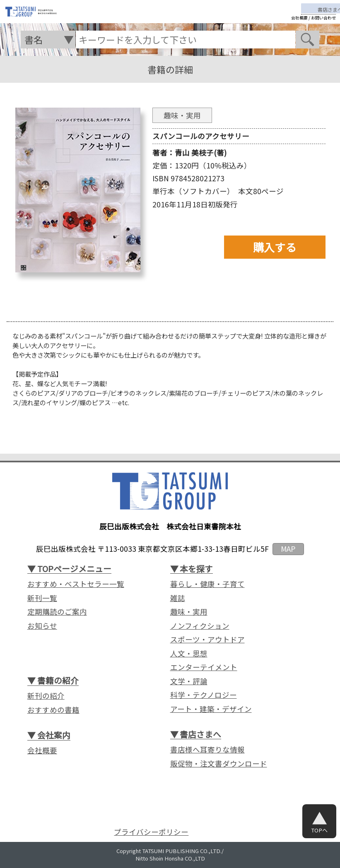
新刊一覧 (42, 598)
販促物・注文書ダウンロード (219, 764)
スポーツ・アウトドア (207, 640)
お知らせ (42, 626)
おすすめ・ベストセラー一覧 (76, 584)
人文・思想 (189, 654)
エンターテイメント (204, 667)
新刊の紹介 (46, 696)
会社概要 (299, 24)
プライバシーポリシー (151, 832)
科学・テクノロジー (204, 695)
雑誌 (178, 598)
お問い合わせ (323, 24)
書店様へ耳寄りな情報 (207, 750)
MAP (288, 549)
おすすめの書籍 (53, 710)
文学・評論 (189, 681)
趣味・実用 (189, 612)
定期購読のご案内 (57, 612)
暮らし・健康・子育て (207, 584)
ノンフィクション (200, 626)
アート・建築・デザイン (211, 709)
